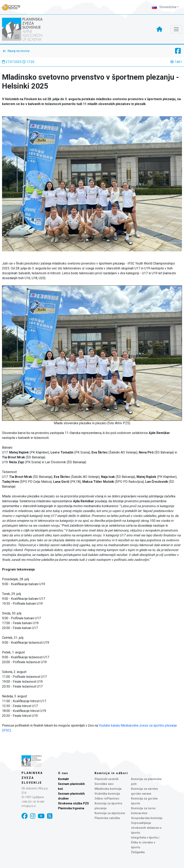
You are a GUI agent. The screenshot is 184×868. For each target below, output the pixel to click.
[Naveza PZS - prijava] (13, 7)
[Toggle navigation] (176, 29)
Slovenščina (164, 7)
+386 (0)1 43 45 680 (33, 802)
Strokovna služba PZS (73, 803)
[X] (50, 816)
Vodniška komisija (107, 794)
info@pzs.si (29, 806)
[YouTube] (41, 816)
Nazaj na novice (19, 51)
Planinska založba (107, 818)
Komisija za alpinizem (110, 813)
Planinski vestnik (107, 779)
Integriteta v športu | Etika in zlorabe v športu (145, 843)
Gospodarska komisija (147, 818)
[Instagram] (33, 816)
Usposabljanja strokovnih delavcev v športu (146, 828)
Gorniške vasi (104, 784)
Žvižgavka (138, 852)
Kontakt (63, 779)
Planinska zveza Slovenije (32, 778)
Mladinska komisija (108, 789)
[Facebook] (25, 816)
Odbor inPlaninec (107, 799)
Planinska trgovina (71, 808)
